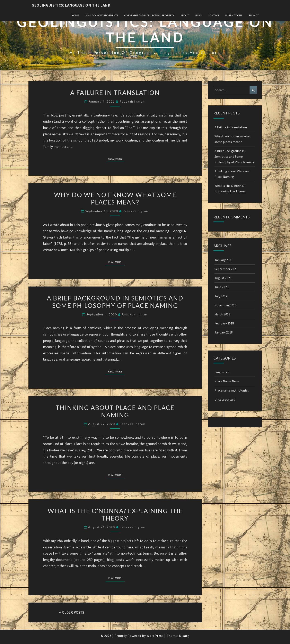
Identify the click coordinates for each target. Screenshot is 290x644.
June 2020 (221, 287)
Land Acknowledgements (102, 15)
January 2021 (224, 260)
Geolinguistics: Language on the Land (71, 5)
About (185, 15)
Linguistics (222, 372)
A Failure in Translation (115, 92)
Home (75, 15)
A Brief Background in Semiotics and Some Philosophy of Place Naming (115, 302)
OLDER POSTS (72, 612)
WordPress (155, 636)
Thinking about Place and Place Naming (115, 411)
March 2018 (222, 314)
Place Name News (227, 381)
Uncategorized (225, 399)
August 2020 (223, 278)
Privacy (254, 15)
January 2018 (224, 332)
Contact (214, 15)
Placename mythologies (232, 390)
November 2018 (225, 305)
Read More (116, 158)
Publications (234, 15)
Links (198, 15)
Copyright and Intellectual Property (149, 15)
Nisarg (184, 636)
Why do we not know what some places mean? (115, 198)
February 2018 (224, 323)
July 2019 (221, 296)
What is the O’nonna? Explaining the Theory (115, 514)
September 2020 (226, 269)
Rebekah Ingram (133, 101)
